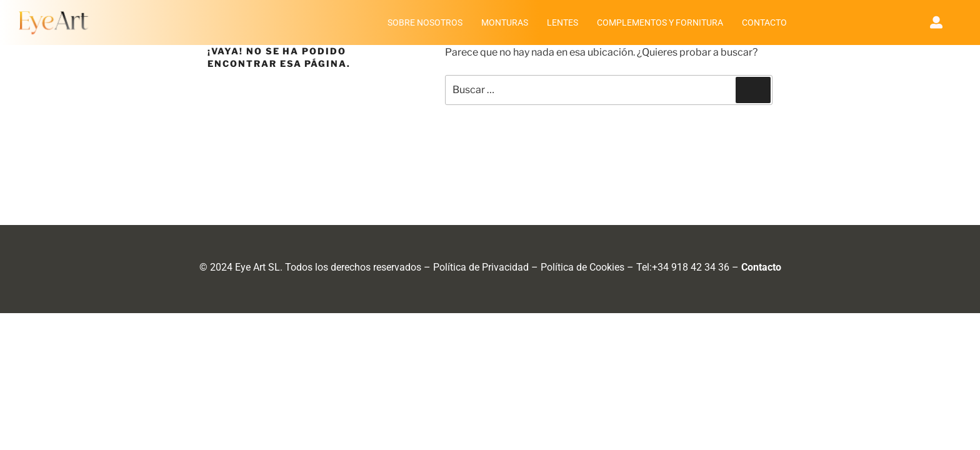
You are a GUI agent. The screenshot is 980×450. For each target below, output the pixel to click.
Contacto (761, 267)
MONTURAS (505, 22)
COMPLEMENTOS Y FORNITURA (660, 22)
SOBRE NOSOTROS (425, 22)
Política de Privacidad (481, 267)
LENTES (562, 22)
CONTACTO (764, 22)
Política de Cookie (580, 267)
